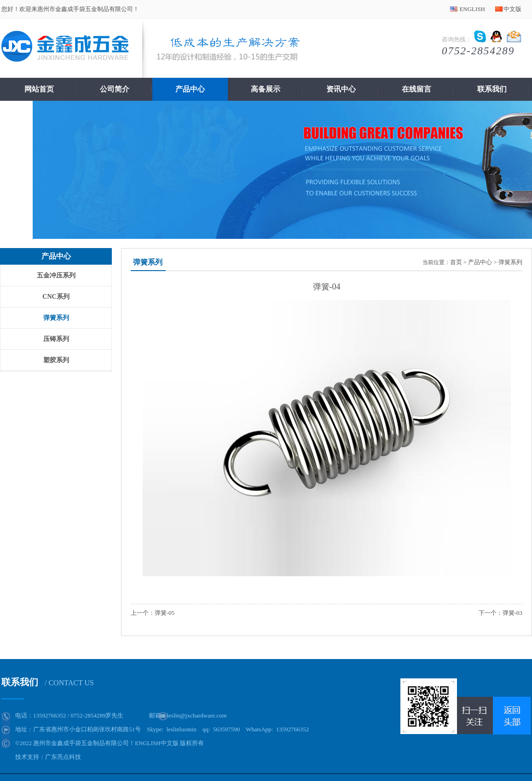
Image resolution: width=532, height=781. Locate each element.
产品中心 (190, 89)
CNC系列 (56, 297)
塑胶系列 (56, 360)
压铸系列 (56, 339)
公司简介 (115, 89)
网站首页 (39, 89)
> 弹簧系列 (508, 262)
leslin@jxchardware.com (197, 715)
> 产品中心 (478, 262)
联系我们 (492, 89)
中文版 (512, 9)
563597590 (227, 729)
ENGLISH (472, 9)
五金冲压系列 (56, 275)
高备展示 (266, 89)
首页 (456, 262)
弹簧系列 (56, 318)
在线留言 (416, 89)
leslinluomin (182, 729)
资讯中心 (341, 89)
